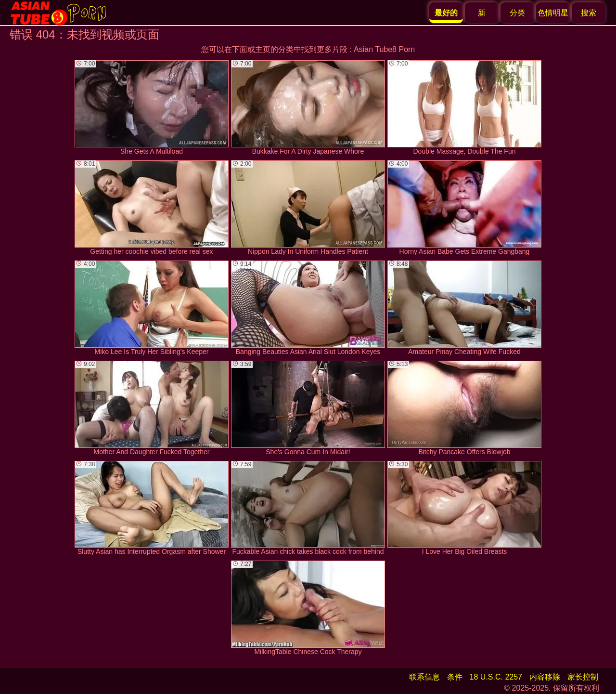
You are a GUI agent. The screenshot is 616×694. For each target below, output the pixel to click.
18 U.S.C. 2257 (496, 677)
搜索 (589, 13)
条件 (455, 677)
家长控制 (583, 677)
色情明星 (553, 13)
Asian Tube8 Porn (384, 49)
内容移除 (545, 677)
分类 (517, 13)
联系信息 (424, 677)
